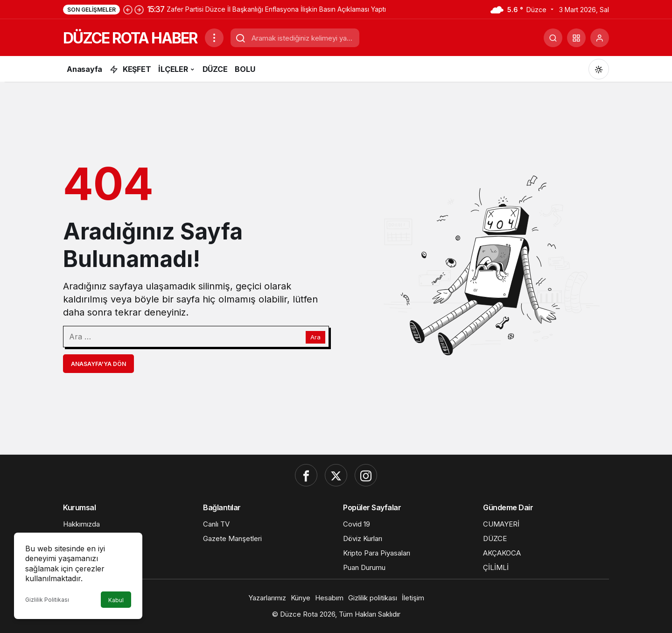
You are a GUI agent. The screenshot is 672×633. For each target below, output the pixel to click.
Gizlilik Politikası (47, 600)
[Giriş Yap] (600, 38)
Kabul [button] (116, 600)
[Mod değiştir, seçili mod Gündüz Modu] (599, 69)
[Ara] (553, 38)
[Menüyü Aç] (214, 38)
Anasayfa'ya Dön (98, 364)
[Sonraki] (139, 9)
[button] (576, 38)
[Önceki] (128, 9)
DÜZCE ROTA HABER (130, 38)
